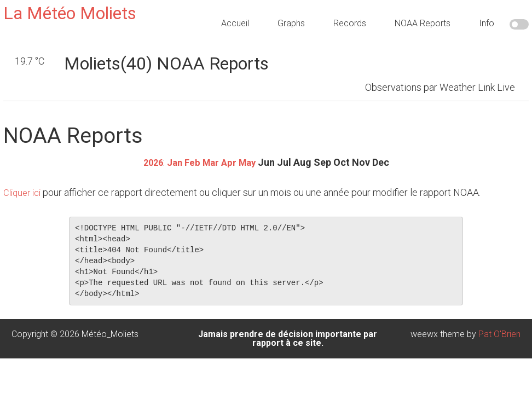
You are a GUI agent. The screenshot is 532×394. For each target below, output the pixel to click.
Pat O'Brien (499, 334)
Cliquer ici (24, 192)
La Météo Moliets (70, 13)
